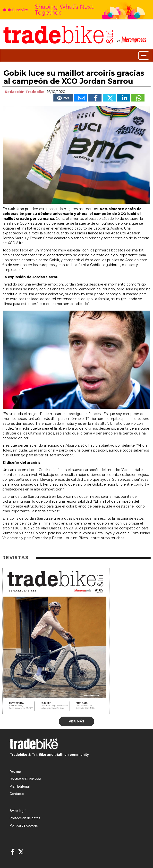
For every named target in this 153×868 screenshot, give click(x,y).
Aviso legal (18, 811)
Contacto (17, 794)
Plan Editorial (20, 786)
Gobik (13, 209)
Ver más (76, 721)
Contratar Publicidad (25, 779)
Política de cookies (24, 825)
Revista (15, 772)
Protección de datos (25, 818)
